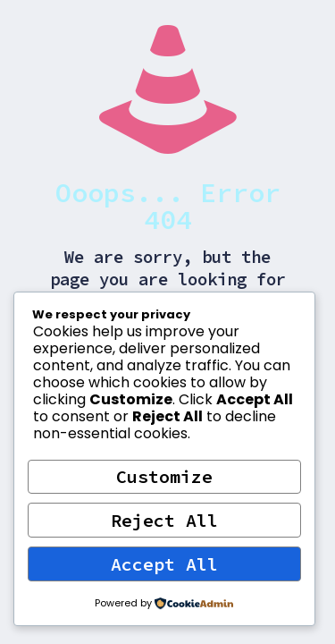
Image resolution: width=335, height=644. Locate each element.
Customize (164, 476)
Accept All (164, 564)
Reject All (164, 520)
